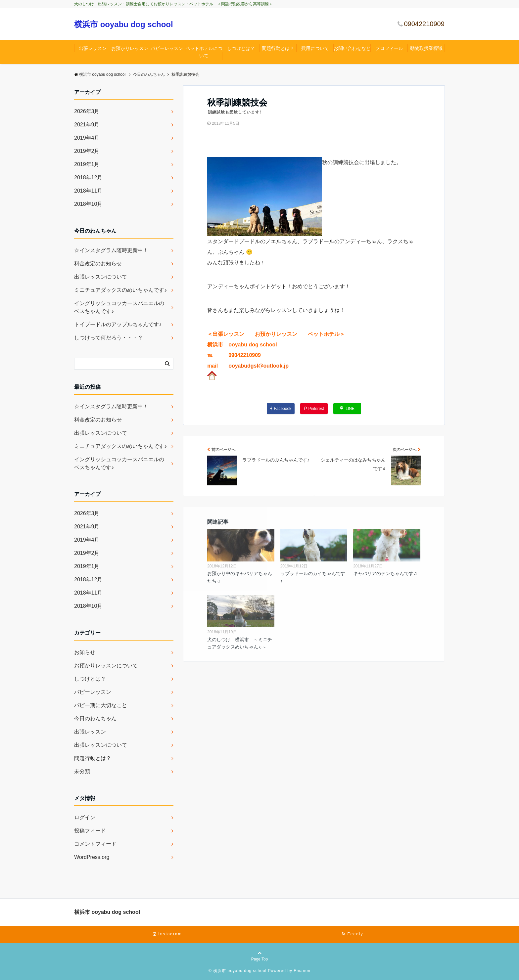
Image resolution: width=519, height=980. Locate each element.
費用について (315, 48)
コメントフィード (95, 844)
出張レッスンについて (101, 277)
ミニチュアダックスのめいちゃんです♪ (120, 290)
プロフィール (389, 48)
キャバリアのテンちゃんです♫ (385, 573)
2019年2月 (87, 151)
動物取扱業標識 (426, 48)
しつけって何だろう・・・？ (109, 338)
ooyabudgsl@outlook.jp (259, 366)
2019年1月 (87, 164)
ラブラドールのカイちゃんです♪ (313, 577)
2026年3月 (87, 111)
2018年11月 (88, 191)
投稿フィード (90, 831)
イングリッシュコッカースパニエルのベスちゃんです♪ (119, 307)
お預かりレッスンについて (106, 666)
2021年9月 (87, 125)
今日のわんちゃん (95, 718)
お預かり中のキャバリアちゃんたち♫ (240, 577)
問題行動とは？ (278, 48)
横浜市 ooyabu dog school (124, 24)
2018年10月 (88, 204)
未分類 (82, 771)
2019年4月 (87, 138)
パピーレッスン (167, 48)
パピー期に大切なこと (101, 705)
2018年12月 (88, 178)
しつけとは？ (241, 48)
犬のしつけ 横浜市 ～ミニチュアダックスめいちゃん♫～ (240, 643)
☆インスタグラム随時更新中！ (111, 250)
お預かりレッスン (130, 48)
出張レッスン (93, 48)
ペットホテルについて (204, 52)
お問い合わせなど (352, 48)
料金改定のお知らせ (98, 264)
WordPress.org (92, 857)
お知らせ (85, 652)
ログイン (85, 817)
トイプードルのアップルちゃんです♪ (118, 324)
